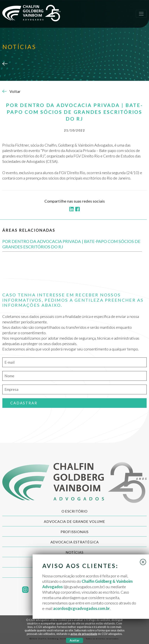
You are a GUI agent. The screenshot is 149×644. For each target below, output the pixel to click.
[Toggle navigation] (141, 14)
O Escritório (75, 511)
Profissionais (75, 532)
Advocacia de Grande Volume (74, 521)
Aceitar (74, 640)
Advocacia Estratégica (75, 542)
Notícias (74, 552)
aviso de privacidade (84, 634)
